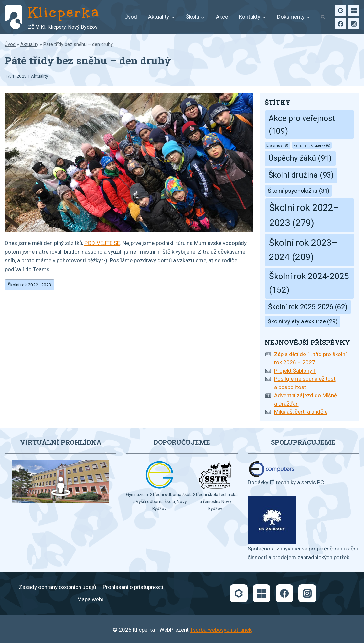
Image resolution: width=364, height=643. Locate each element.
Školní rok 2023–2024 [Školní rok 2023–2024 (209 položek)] (303, 250)
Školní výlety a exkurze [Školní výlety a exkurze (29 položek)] (303, 321)
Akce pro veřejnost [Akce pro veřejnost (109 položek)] (302, 125)
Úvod (131, 17)
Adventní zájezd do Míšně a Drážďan (305, 399)
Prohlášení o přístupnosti (133, 587)
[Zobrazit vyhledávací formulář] (323, 17)
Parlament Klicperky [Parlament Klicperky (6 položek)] (312, 145)
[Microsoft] (354, 10)
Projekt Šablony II (295, 371)
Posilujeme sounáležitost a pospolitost (305, 383)
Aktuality (29, 44)
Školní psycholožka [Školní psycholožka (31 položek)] (299, 191)
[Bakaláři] (340, 10)
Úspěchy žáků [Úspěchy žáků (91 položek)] (300, 158)
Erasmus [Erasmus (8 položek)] (277, 145)
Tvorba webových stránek (221, 630)
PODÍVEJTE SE (102, 243)
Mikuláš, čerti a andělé (301, 412)
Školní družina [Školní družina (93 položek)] (301, 175)
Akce (222, 17)
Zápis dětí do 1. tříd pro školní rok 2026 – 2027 (310, 358)
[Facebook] (340, 24)
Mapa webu (91, 599)
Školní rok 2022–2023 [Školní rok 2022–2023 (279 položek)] (304, 215)
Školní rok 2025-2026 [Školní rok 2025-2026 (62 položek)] (308, 307)
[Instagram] (354, 24)
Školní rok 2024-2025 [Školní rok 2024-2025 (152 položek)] (309, 283)
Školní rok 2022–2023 (30, 285)
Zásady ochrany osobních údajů (57, 587)
